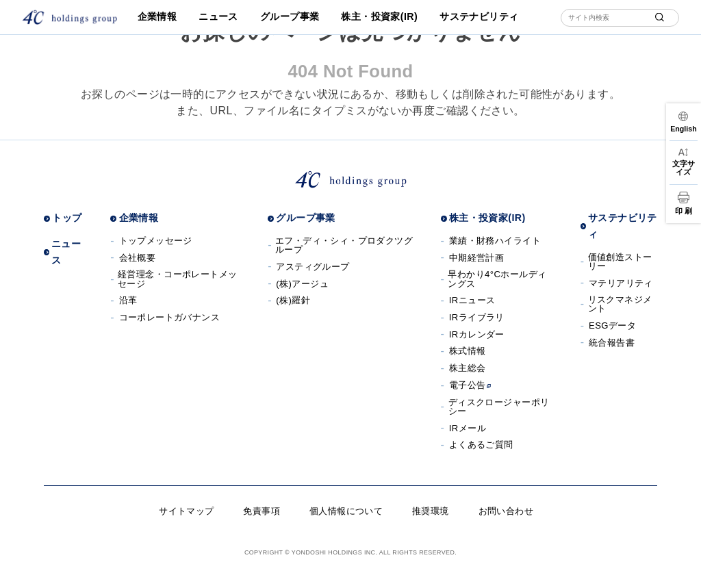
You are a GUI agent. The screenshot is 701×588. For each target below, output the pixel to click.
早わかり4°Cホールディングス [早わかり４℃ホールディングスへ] (497, 279)
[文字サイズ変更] (684, 162)
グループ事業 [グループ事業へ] (290, 16)
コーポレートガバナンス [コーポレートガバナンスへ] (170, 317)
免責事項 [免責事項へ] (262, 511)
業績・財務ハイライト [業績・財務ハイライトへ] (495, 241)
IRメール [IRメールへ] (468, 428)
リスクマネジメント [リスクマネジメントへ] (620, 304)
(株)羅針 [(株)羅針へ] (293, 300)
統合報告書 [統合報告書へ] (612, 343)
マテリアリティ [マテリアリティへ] (621, 283)
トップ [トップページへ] (67, 218)
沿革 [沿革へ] (128, 300)
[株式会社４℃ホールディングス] (69, 17)
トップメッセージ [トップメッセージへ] (156, 241)
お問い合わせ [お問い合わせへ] (506, 511)
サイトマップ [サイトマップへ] (187, 511)
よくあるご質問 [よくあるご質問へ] (481, 445)
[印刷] (684, 204)
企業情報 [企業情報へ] (157, 16)
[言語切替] (684, 122)
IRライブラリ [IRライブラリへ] (477, 317)
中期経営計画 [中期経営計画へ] (477, 258)
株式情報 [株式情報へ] (468, 351)
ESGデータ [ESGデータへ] (612, 325)
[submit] (660, 17)
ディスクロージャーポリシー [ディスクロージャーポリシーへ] (499, 407)
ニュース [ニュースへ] (218, 16)
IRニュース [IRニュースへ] (472, 300)
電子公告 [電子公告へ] (470, 385)
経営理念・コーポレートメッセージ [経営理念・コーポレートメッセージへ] (177, 279)
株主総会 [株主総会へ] (468, 368)
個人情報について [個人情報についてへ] (346, 511)
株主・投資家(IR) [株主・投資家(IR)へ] (379, 16)
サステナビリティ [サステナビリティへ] (479, 16)
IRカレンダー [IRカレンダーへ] (477, 334)
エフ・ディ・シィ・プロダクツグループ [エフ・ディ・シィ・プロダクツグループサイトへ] (344, 245)
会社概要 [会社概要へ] (138, 258)
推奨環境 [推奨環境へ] (431, 511)
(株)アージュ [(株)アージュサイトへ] (302, 284)
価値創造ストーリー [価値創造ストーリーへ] (620, 261)
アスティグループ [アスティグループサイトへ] (313, 267)
